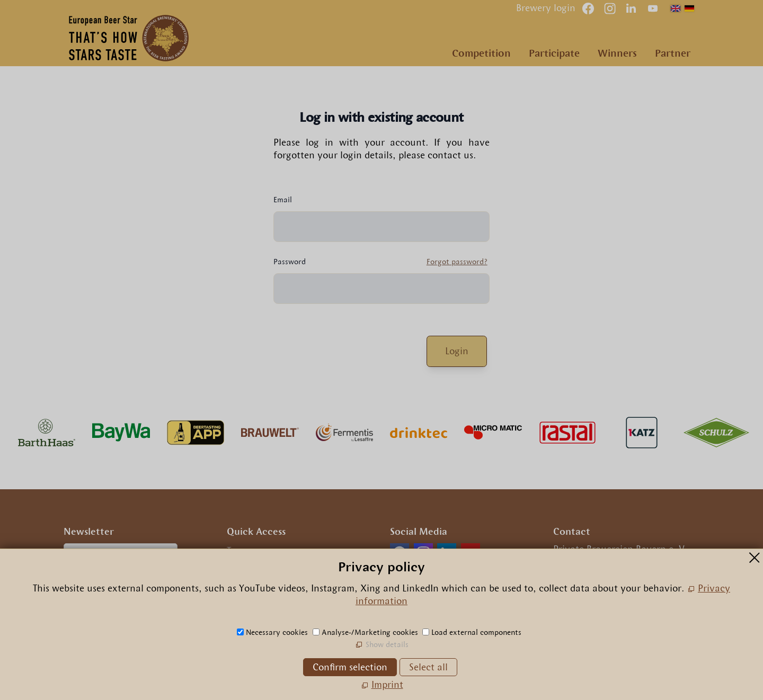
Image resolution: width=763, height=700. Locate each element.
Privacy (243, 582)
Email (270, 200)
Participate (554, 53)
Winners (617, 53)
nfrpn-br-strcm (628, 604)
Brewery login (546, 8)
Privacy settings (261, 597)
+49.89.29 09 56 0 (600, 588)
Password (277, 262)
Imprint (243, 567)
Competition (481, 53)
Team (238, 551)
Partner (673, 53)
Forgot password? (444, 262)
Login (444, 351)
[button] (653, 8)
